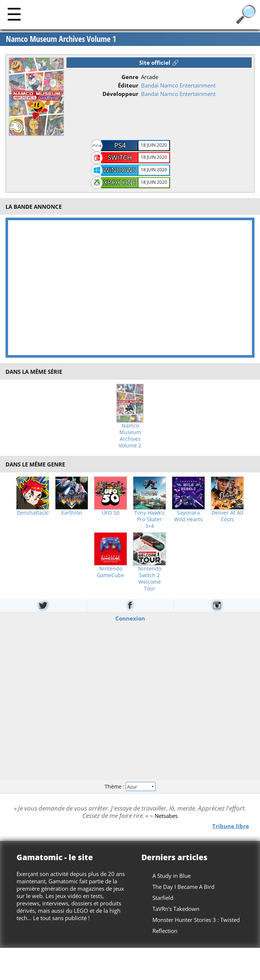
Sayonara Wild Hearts (188, 516)
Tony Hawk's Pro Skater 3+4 (149, 519)
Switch (120, 157)
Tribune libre (231, 826)
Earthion (72, 513)
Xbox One (120, 182)
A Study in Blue (171, 876)
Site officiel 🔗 (159, 62)
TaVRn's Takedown (176, 909)
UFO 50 (111, 513)
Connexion (130, 618)
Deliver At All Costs (227, 516)
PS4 (120, 145)
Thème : (130, 786)
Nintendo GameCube (111, 572)
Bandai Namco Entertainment (178, 85)
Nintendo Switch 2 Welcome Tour (150, 579)
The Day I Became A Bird (183, 887)
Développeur (120, 94)
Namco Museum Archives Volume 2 (130, 436)
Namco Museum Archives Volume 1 (61, 39)
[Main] (14, 14)
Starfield (163, 898)
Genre (130, 77)
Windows (120, 170)
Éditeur (128, 85)
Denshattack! (33, 513)
